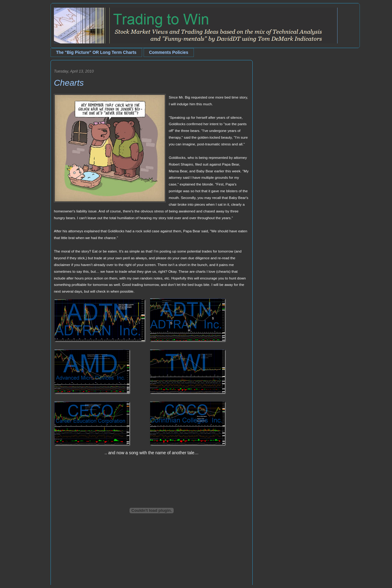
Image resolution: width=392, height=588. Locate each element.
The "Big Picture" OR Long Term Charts (96, 52)
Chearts (69, 83)
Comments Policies (169, 52)
